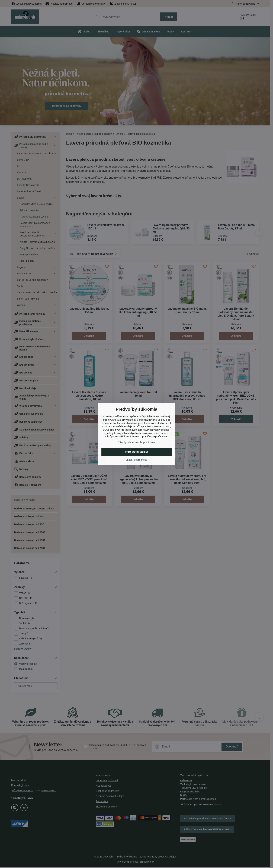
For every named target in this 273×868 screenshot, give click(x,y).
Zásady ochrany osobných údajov (136, 442)
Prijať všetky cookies (136, 452)
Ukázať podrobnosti (136, 460)
